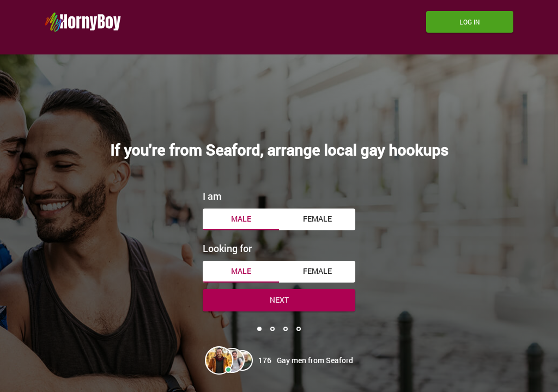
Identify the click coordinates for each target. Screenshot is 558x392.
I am (212, 196)
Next (279, 300)
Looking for (227, 248)
